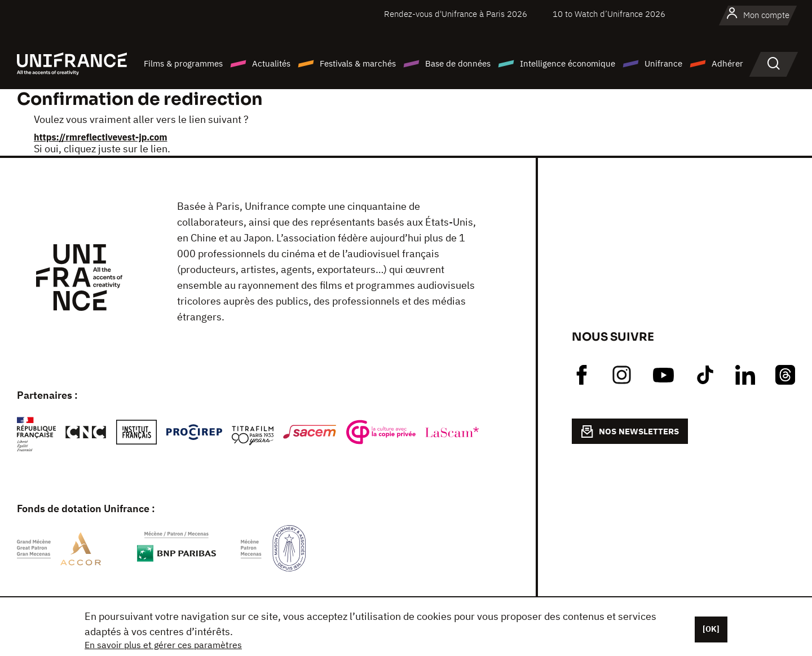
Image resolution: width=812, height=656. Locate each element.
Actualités (271, 63)
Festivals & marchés (358, 63)
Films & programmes (183, 63)
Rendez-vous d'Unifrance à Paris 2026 (456, 14)
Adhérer (727, 63)
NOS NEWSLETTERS (630, 432)
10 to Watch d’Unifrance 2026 (609, 14)
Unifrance (663, 63)
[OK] (711, 629)
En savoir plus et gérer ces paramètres (163, 645)
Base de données (458, 63)
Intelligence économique (568, 63)
